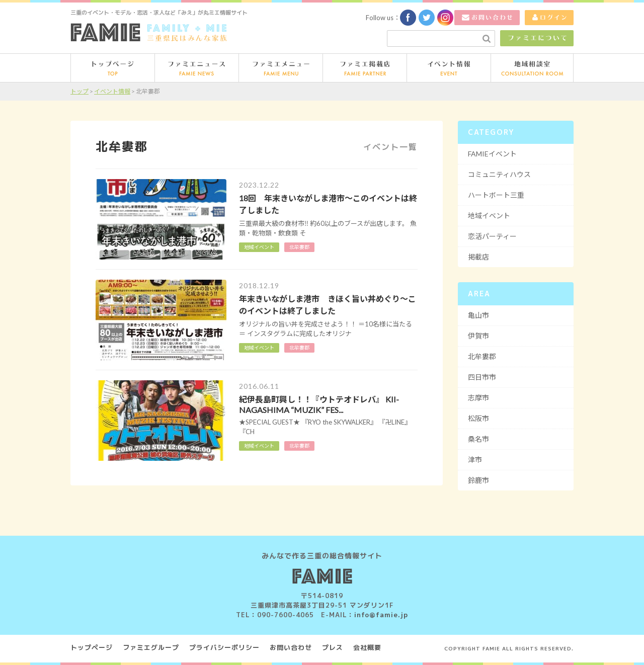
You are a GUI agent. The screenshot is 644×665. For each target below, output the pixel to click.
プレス (333, 647)
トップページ (92, 647)
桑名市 (478, 439)
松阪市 (478, 418)
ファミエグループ (151, 647)
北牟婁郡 (299, 446)
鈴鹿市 (478, 480)
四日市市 (482, 377)
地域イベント (259, 446)
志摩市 (478, 398)
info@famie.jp (381, 615)
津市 (475, 460)
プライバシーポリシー (224, 647)
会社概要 (367, 647)
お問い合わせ (291, 647)
